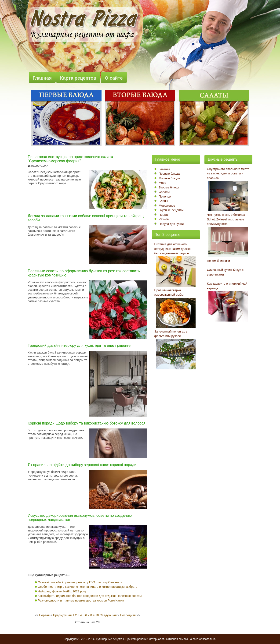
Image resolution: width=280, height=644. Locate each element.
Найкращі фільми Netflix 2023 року (62, 591)
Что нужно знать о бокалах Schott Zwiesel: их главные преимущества (226, 219)
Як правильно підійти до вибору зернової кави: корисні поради (82, 465)
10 (97, 615)
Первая (44, 615)
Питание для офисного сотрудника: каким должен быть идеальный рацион (173, 249)
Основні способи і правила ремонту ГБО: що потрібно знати (80, 582)
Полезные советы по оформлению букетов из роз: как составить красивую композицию (84, 273)
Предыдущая (62, 615)
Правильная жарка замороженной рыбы (169, 292)
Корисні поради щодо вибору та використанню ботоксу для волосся (87, 423)
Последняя (128, 615)
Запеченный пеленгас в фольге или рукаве (171, 334)
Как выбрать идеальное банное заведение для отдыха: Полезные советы (90, 596)
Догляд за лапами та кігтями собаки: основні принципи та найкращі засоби (86, 218)
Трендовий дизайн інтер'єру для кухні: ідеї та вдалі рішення (80, 345)
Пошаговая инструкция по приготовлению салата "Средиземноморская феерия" (71, 159)
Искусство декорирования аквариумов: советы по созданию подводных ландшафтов (80, 518)
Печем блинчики (219, 261)
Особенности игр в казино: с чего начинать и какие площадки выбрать (88, 587)
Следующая (108, 615)
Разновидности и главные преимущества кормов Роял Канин (81, 600)
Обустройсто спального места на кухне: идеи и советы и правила (228, 173)
